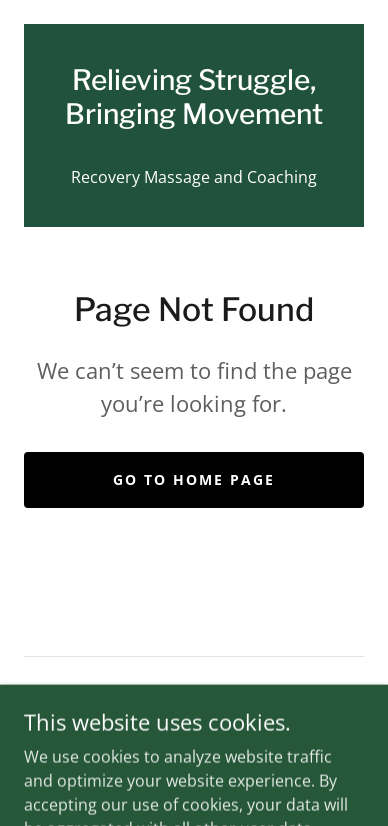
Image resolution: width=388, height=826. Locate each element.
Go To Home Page (194, 479)
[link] (194, 97)
